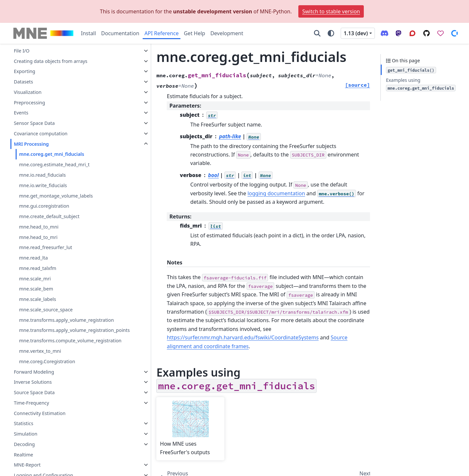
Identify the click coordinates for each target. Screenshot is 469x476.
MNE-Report (27, 465)
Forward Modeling (34, 372)
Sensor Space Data (34, 108)
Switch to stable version (331, 11)
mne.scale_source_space (46, 294)
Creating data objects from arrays (50, 46)
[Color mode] (331, 33)
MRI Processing (31, 129)
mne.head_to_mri (38, 222)
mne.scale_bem (36, 273)
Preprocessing (29, 87)
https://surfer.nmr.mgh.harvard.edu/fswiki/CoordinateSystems (221, 301)
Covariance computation (41, 118)
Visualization (28, 77)
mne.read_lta (33, 242)
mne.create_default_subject (49, 201)
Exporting (24, 56)
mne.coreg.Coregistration (47, 361)
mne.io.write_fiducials (43, 170)
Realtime (23, 455)
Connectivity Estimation (40, 413)
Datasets (23, 66)
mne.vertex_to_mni (40, 351)
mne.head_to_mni (39, 211)
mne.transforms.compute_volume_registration (67, 337)
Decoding (24, 444)
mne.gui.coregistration (44, 191)
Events (21, 97)
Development (227, 33)
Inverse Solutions (33, 382)
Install (89, 33)
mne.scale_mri (35, 263)
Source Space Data (34, 393)
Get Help (194, 33)
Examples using (421, 84)
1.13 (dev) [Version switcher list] (356, 33)
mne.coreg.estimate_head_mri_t (54, 149)
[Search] (317, 33)
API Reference (162, 33)
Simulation (25, 434)
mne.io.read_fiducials (42, 160)
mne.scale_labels (37, 284)
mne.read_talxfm (37, 253)
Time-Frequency (31, 403)
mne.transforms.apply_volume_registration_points (66, 319)
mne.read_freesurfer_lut (45, 232)
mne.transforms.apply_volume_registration (66, 305)
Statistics (23, 424)
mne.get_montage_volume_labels (56, 180)
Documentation (120, 33)
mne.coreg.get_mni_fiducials (51, 139)
